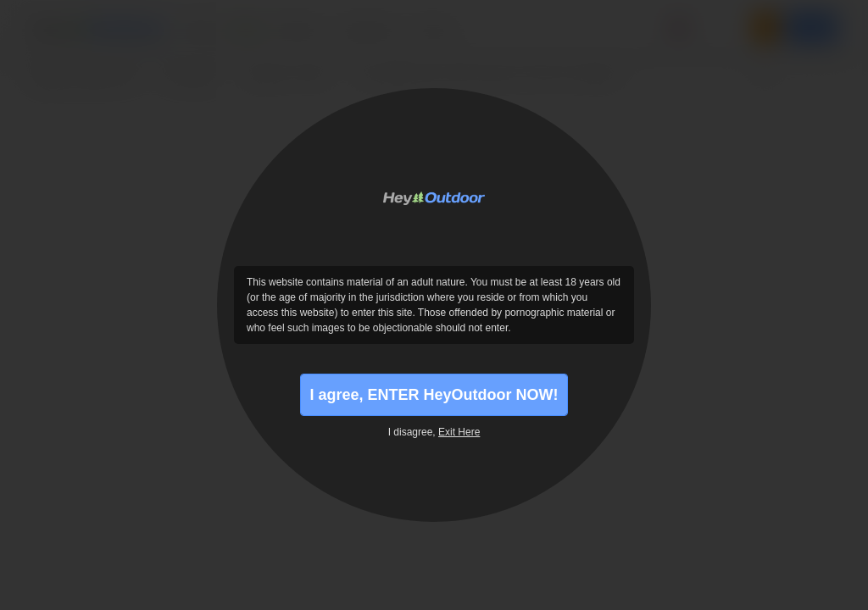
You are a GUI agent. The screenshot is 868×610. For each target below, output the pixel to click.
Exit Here (459, 432)
